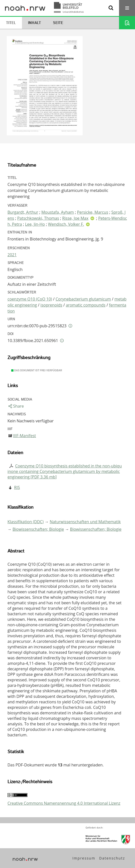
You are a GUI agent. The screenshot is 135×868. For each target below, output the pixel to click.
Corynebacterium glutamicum (83, 299)
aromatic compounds (86, 305)
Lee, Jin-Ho (35, 224)
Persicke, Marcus (92, 212)
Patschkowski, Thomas (38, 218)
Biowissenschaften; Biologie (38, 529)
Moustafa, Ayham (58, 212)
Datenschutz (112, 858)
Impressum (84, 858)
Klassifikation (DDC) (26, 522)
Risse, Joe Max (75, 218)
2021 (12, 255)
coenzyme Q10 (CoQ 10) (30, 299)
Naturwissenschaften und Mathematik (85, 522)
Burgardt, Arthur (23, 212)
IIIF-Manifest (24, 436)
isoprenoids (51, 305)
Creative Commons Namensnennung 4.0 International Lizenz (64, 803)
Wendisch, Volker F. (66, 224)
